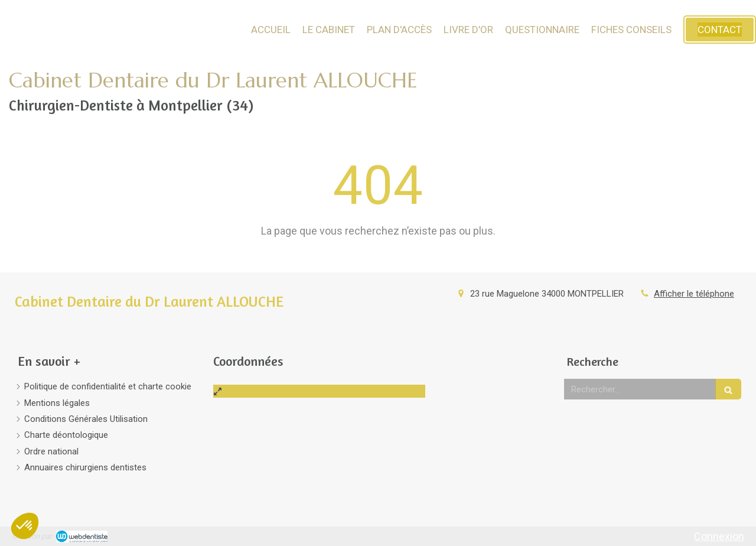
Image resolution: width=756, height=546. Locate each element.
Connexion (719, 536)
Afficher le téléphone (694, 294)
